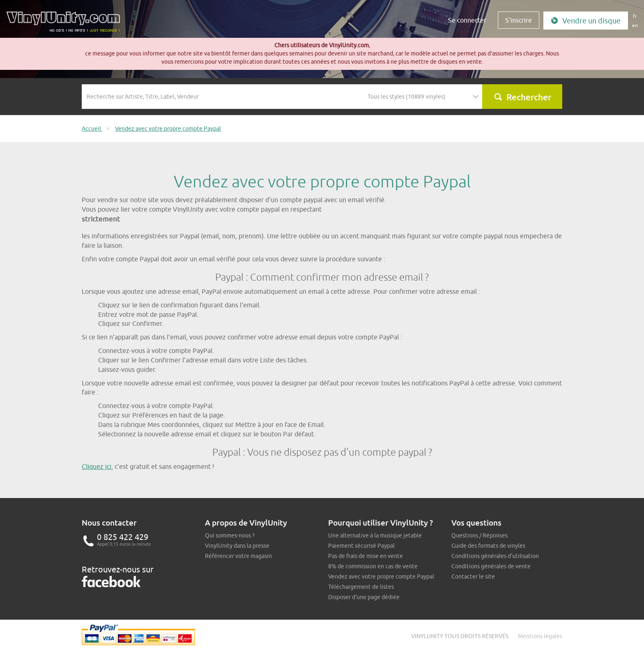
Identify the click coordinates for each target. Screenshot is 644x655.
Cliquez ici (97, 466)
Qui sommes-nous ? (230, 535)
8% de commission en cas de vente (373, 566)
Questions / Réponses (480, 535)
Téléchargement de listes (361, 587)
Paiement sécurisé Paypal (361, 546)
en (635, 25)
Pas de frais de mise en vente (366, 556)
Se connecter (467, 20)
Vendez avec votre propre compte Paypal (381, 577)
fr (635, 16)
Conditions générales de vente (491, 566)
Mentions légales (540, 636)
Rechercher (522, 97)
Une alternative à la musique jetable (375, 535)
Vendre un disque (586, 21)
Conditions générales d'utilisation (495, 556)
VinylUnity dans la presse (237, 546)
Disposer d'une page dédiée (364, 597)
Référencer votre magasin (238, 556)
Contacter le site (473, 577)
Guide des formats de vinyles (488, 546)
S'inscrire (519, 20)
